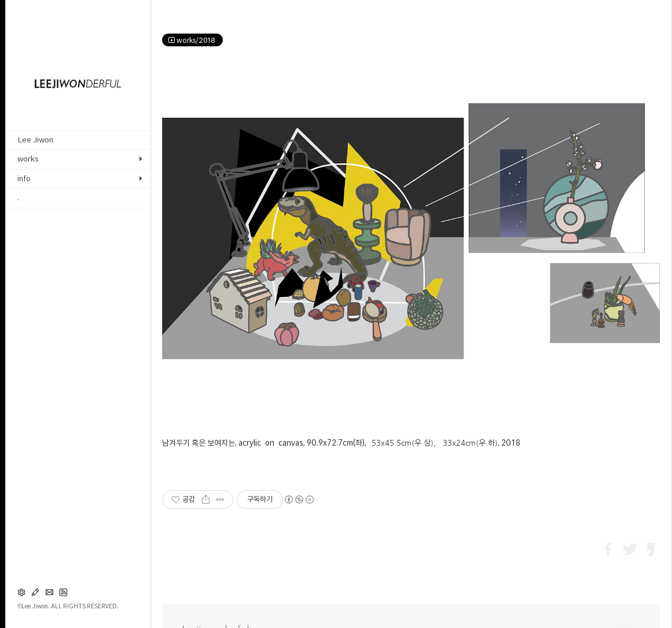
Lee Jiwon (35, 140)
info (24, 179)
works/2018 (192, 40)
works (28, 159)
